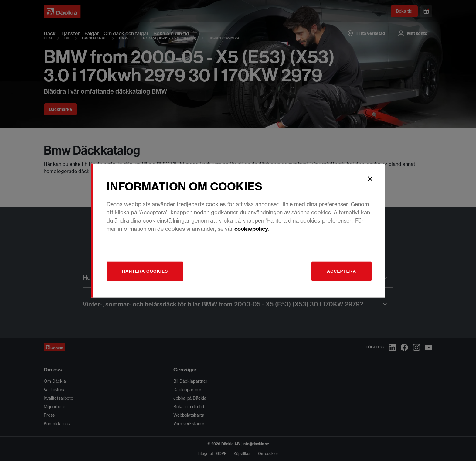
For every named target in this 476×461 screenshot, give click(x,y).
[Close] (370, 179)
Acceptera (342, 271)
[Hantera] (145, 271)
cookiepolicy (251, 229)
